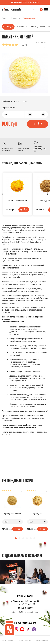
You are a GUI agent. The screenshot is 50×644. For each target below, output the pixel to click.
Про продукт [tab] (8, 27)
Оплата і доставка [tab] (38, 27)
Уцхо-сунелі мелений (13, 514)
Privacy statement (25, 640)
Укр (32, 10)
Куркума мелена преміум (18, 201)
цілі (26, 265)
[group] (12, 572)
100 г (6, 114)
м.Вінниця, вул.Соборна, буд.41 (25, 601)
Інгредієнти (16, 18)
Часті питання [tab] (22, 27)
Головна (5, 18)
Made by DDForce (42, 640)
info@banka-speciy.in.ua (28, 612)
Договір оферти (7, 640)
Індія (25, 101)
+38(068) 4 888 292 (25, 608)
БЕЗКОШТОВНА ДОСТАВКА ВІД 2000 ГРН (25, 2)
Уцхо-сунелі (38, 514)
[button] (48, 194)
